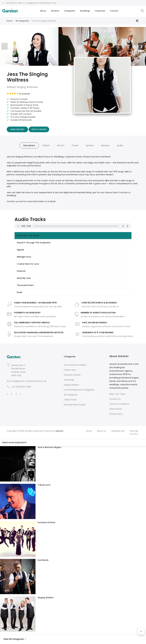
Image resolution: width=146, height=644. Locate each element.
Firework (21, 271)
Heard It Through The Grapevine (34, 243)
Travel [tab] (75, 145)
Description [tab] (29, 145)
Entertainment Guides (75, 405)
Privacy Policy (116, 414)
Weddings (85, 11)
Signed (20, 250)
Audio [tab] (120, 145)
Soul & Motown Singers (75, 365)
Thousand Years (25, 285)
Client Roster (116, 409)
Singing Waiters (71, 385)
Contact (114, 11)
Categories (70, 11)
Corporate (100, 11)
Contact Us (115, 399)
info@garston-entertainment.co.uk (29, 381)
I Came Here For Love (28, 264)
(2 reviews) (18, 94)
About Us (102, 431)
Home (10, 21)
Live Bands (69, 380)
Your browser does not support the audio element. (73, 226)
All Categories (22, 21)
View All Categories (15, 639)
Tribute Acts (70, 370)
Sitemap (134, 431)
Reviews (55, 11)
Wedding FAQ (118, 431)
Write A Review (39, 129)
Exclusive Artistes (72, 375)
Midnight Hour (24, 257)
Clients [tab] (46, 145)
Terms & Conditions (119, 404)
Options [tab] (90, 145)
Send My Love (24, 278)
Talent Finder (70, 400)
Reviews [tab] (105, 145)
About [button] (43, 11)
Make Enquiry (17, 129)
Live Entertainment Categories (79, 390)
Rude (19, 292)
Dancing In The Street (28, 235)
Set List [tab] (61, 145)
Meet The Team (117, 394)
